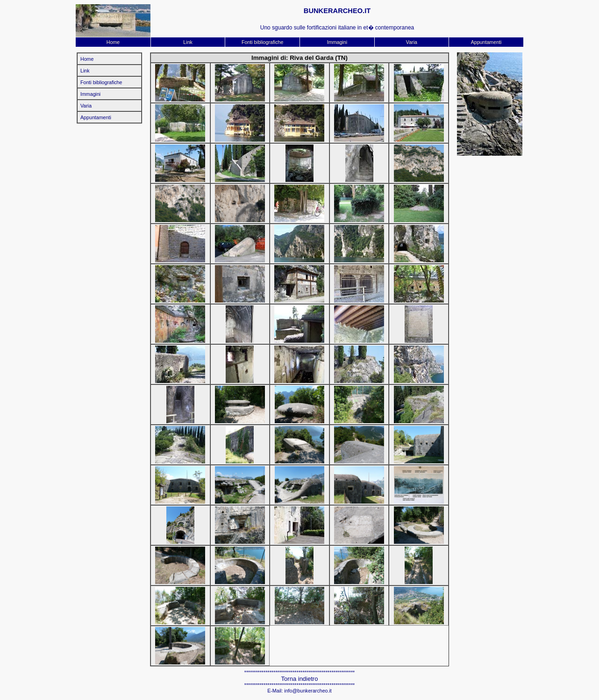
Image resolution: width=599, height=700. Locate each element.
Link (188, 42)
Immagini (337, 42)
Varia (412, 42)
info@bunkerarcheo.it (308, 691)
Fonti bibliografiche (262, 42)
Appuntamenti (486, 42)
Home (113, 42)
